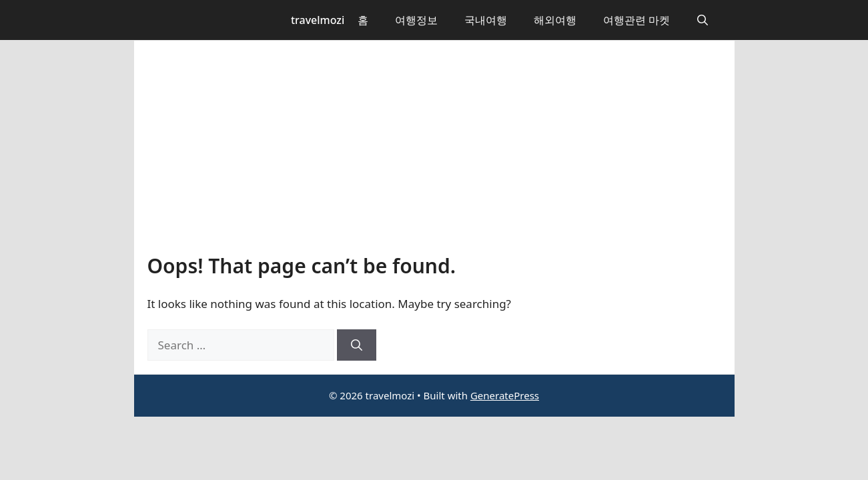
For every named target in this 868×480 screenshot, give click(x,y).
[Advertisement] (434, 154)
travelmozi (318, 20)
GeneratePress (505, 395)
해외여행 (555, 20)
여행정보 (416, 20)
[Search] (357, 345)
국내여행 (486, 20)
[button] (703, 20)
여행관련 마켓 (636, 20)
